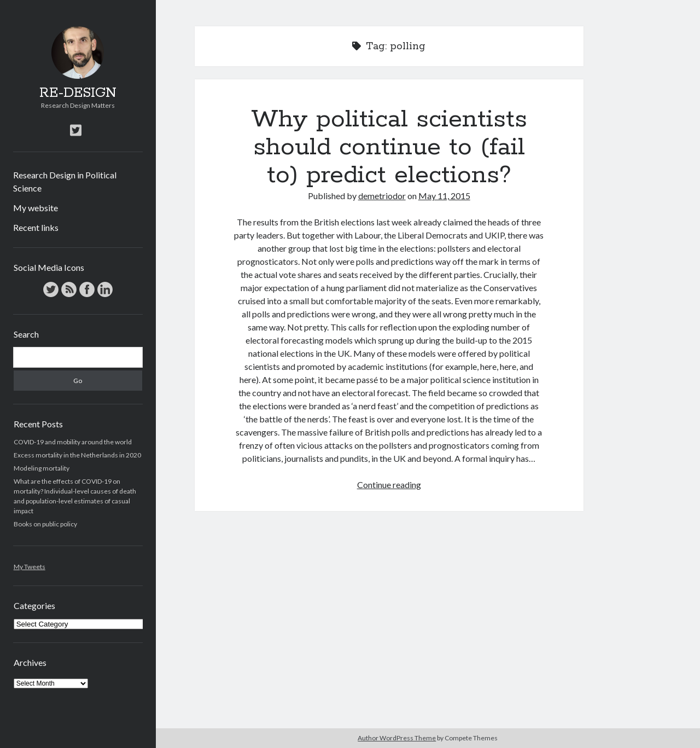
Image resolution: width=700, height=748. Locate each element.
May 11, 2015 (444, 196)
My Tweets (30, 567)
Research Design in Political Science (65, 181)
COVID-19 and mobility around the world (73, 442)
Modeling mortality (42, 468)
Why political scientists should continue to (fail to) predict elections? (389, 147)
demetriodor (382, 196)
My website (36, 208)
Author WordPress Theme (397, 738)
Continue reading (389, 485)
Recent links (36, 227)
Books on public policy (45, 524)
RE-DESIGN (78, 93)
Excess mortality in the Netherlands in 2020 (77, 455)
